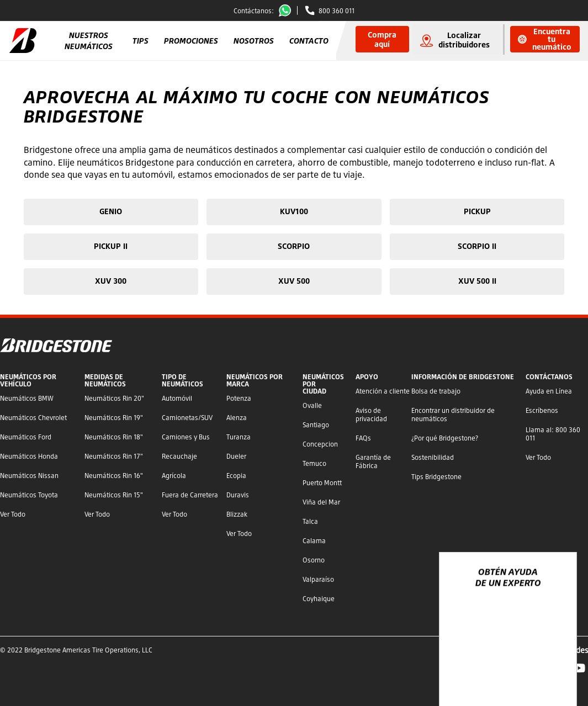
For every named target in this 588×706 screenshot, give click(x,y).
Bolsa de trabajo (436, 391)
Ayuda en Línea (549, 391)
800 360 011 (337, 11)
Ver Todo (13, 514)
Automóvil (177, 398)
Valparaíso (318, 579)
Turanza (239, 437)
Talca (310, 521)
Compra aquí (382, 39)
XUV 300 (111, 281)
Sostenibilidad (433, 457)
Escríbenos (542, 410)
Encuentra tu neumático (545, 39)
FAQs (363, 438)
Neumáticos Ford (26, 437)
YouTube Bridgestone (579, 668)
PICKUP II (111, 246)
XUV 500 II (477, 281)
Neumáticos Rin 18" (114, 437)
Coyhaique (319, 599)
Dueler (236, 456)
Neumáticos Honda (29, 456)
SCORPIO (294, 246)
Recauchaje (179, 456)
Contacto (309, 41)
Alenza (237, 418)
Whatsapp (287, 10)
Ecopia (236, 476)
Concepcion (320, 444)
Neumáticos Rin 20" (114, 398)
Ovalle (312, 405)
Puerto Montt (322, 483)
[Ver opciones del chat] (556, 666)
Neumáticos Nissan (29, 476)
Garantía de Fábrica (373, 461)
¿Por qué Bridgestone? (445, 438)
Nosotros (254, 41)
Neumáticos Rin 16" (114, 476)
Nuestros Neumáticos (89, 41)
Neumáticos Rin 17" (114, 456)
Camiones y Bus (186, 437)
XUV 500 (294, 281)
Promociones (191, 41)
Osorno (314, 560)
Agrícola (174, 476)
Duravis (238, 495)
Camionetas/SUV (187, 418)
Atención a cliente (383, 391)
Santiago (316, 425)
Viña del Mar (321, 502)
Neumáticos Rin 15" (114, 495)
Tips (141, 41)
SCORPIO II (477, 246)
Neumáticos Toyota (29, 495)
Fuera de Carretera (190, 495)
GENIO (111, 211)
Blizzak (237, 514)
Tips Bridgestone (436, 477)
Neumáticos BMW (27, 398)
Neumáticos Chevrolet (33, 418)
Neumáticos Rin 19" (114, 418)
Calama (314, 541)
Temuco (314, 463)
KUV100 (294, 211)
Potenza (239, 398)
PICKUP (477, 211)
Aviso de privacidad (371, 415)
